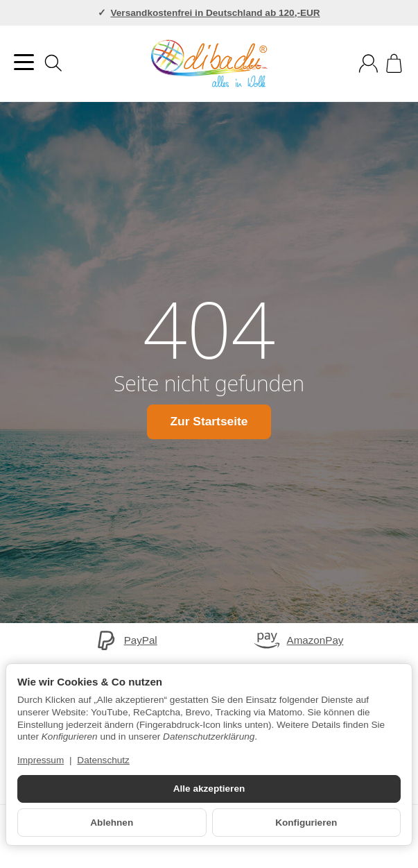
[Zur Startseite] (209, 64)
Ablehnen (112, 823)
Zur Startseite (209, 421)
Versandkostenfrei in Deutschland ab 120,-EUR (215, 13)
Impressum (41, 760)
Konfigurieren (306, 823)
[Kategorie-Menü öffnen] (24, 62)
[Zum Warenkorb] (394, 63)
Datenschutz (103, 760)
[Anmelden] (368, 63)
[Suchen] (53, 63)
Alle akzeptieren (209, 789)
